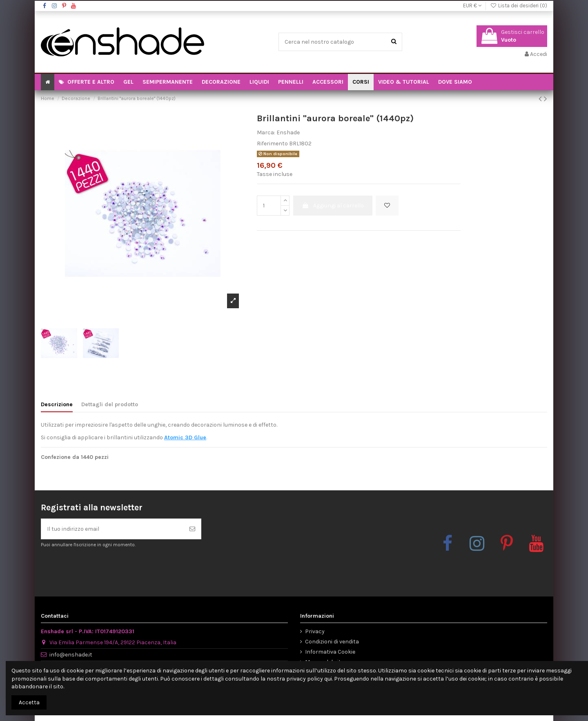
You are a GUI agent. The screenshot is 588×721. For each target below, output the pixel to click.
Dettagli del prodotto (110, 404)
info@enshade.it (71, 655)
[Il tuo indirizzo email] (112, 529)
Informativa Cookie (330, 652)
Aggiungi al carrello (333, 206)
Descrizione (57, 404)
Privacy (315, 631)
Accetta (29, 702)
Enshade (288, 132)
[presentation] (109, 568)
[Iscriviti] (192, 529)
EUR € (472, 6)
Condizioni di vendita (332, 642)
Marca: (266, 132)
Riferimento (272, 144)
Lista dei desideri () (519, 6)
